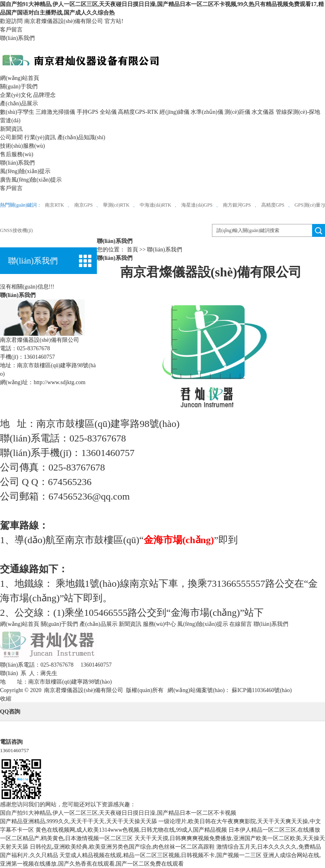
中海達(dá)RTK (156, 205)
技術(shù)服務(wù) (22, 146)
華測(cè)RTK (116, 205)
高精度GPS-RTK (138, 112)
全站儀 (108, 112)
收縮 (6, 699)
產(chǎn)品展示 (19, 104)
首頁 (132, 250)
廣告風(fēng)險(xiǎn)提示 (31, 180)
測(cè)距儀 (237, 112)
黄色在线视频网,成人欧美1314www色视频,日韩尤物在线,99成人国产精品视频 (131, 830)
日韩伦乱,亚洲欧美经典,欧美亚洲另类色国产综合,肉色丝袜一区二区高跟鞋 (123, 847)
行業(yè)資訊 (40, 137)
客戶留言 (11, 30)
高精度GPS (273, 205)
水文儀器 (263, 112)
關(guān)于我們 (19, 87)
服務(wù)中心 (159, 624)
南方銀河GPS (237, 205)
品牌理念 (44, 95)
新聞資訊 (11, 129)
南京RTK (54, 205)
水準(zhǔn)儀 (207, 112)
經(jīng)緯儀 (174, 112)
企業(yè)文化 (16, 95)
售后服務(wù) (17, 154)
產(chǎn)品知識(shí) (81, 137)
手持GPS (88, 112)
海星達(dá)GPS (197, 205)
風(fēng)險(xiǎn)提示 (25, 171)
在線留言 (241, 624)
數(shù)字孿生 (17, 112)
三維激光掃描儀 (55, 112)
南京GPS (84, 205)
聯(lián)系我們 (17, 38)
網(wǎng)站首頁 (20, 78)
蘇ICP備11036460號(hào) (261, 690)
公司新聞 (11, 137)
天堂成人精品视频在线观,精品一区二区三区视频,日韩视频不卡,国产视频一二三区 (160, 855)
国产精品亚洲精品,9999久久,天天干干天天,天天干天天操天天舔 (79, 821)
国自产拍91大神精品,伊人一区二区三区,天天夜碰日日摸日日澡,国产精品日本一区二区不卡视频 (118, 813)
